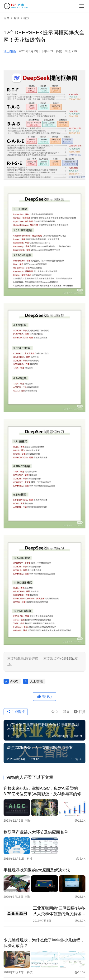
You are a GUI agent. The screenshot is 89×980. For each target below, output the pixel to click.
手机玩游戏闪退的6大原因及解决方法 (37, 870)
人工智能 (36, 681)
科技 (59, 51)
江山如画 (10, 51)
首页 (6, 18)
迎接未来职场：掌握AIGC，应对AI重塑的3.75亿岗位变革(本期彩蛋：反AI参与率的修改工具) (44, 791)
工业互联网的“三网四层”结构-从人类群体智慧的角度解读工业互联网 (59, 911)
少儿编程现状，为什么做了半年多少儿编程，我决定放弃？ (44, 943)
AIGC (14, 681)
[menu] (82, 6)
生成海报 (16, 712)
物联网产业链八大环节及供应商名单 (36, 832)
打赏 (79, 712)
